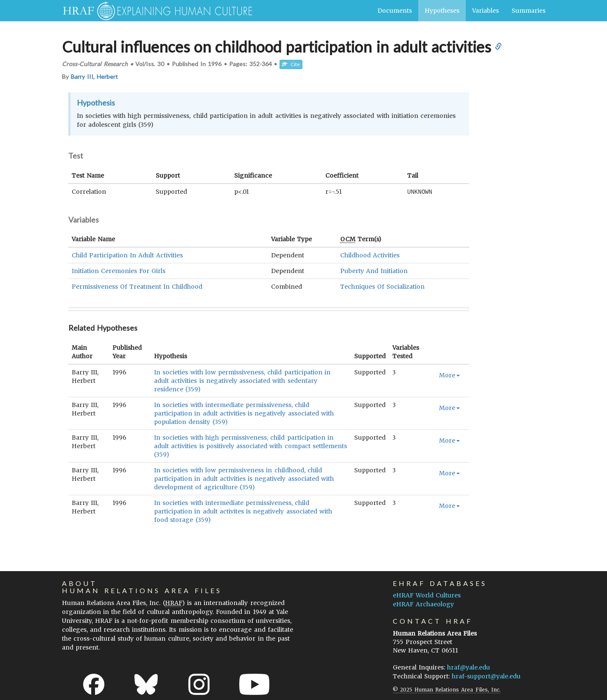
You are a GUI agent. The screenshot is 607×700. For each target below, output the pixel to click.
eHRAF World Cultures (427, 595)
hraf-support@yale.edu (486, 676)
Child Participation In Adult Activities (127, 255)
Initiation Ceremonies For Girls (119, 271)
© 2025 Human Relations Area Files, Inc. (447, 689)
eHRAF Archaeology (423, 604)
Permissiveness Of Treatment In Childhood (137, 286)
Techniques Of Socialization (382, 286)
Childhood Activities (370, 255)
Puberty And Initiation (374, 271)
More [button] (449, 375)
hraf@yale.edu (469, 667)
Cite (291, 64)
